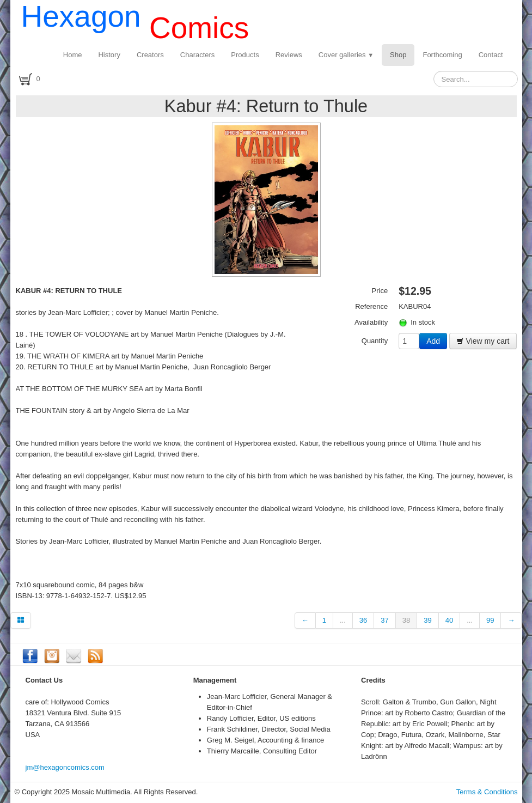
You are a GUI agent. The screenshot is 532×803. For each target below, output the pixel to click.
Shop (398, 55)
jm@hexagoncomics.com (65, 767)
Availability (371, 322)
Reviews (289, 55)
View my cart (483, 341)
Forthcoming (442, 55)
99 (490, 620)
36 (363, 620)
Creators (150, 55)
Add (433, 341)
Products (245, 55)
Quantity (375, 341)
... (343, 620)
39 (427, 620)
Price (380, 291)
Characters (198, 55)
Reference (371, 306)
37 (384, 620)
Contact (491, 55)
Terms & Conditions (487, 792)
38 (406, 620)
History (109, 55)
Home (73, 55)
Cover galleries (346, 55)
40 (449, 620)
